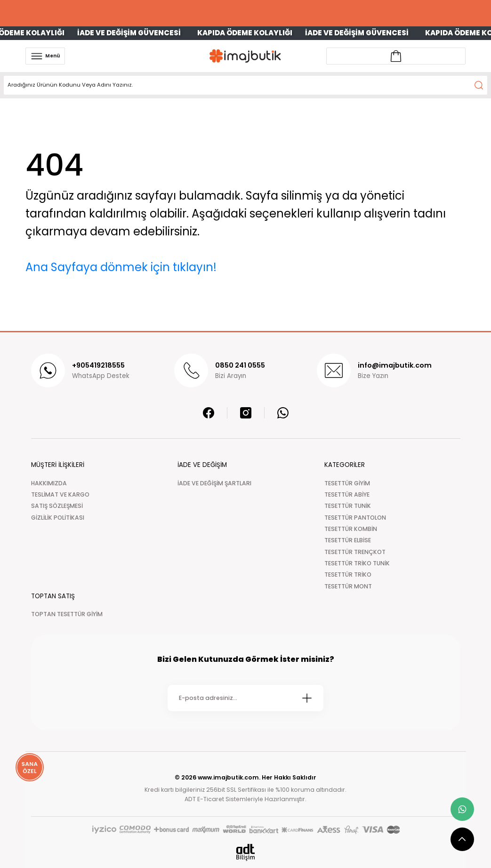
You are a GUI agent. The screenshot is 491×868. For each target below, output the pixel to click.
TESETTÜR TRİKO (348, 575)
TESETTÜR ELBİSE (348, 540)
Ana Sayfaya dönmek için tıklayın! (121, 267)
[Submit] (307, 698)
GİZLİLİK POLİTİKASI (58, 518)
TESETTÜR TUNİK (348, 506)
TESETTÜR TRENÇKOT (355, 552)
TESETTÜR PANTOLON (355, 518)
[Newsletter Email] (245, 698)
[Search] (245, 85)
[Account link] (396, 56)
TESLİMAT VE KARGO (60, 494)
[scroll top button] (462, 839)
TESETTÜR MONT (348, 586)
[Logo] (245, 56)
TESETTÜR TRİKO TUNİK (357, 563)
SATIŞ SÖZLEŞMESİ (57, 506)
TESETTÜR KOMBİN (351, 529)
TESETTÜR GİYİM (347, 483)
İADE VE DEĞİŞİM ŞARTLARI (214, 483)
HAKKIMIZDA (49, 483)
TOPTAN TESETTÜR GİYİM (67, 614)
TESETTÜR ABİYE (347, 494)
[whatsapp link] (462, 809)
